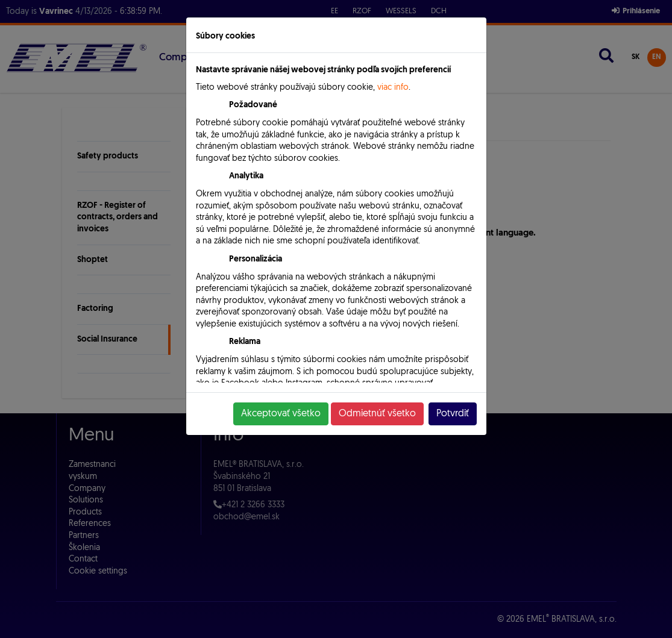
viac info (393, 88)
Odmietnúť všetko (377, 414)
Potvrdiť (453, 414)
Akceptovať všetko (281, 414)
